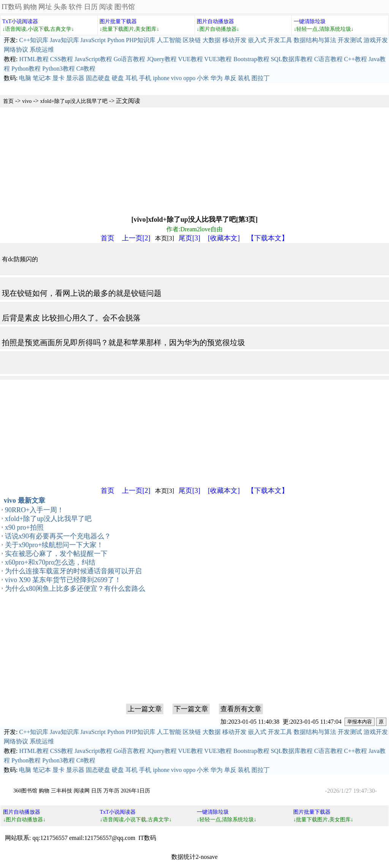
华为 (217, 78)
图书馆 (125, 7)
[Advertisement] (194, 161)
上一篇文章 (145, 709)
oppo (189, 78)
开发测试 (350, 40)
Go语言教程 (130, 59)
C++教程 (356, 59)
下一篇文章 (191, 709)
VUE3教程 (218, 59)
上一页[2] (136, 238)
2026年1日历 (135, 791)
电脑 (25, 78)
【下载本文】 (268, 238)
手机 (145, 78)
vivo (176, 78)
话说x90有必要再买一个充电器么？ (58, 536)
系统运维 (42, 50)
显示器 (75, 78)
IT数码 (12, 7)
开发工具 (280, 40)
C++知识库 (34, 40)
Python (116, 40)
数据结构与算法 (315, 40)
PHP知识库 (141, 40)
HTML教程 (34, 59)
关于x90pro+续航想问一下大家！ (54, 545)
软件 (76, 7)
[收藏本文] (224, 238)
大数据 (212, 40)
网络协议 (16, 50)
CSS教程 (62, 59)
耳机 (131, 78)
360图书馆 (25, 791)
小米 (203, 78)
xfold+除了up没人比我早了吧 (74, 101)
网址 (45, 7)
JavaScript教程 (93, 59)
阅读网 (82, 791)
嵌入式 (257, 40)
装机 (244, 78)
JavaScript (93, 40)
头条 (60, 7)
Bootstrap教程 (251, 59)
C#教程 (86, 69)
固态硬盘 (98, 78)
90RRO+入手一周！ (34, 510)
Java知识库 (64, 40)
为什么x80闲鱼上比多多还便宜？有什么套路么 (75, 589)
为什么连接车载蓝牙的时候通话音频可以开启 (73, 571)
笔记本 (42, 78)
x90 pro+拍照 (24, 527)
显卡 (59, 78)
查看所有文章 (241, 709)
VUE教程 (191, 59)
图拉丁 (261, 78)
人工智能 (169, 40)
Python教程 (26, 69)
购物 (30, 7)
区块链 (192, 40)
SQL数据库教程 (292, 59)
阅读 (106, 7)
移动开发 (234, 40)
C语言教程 (328, 59)
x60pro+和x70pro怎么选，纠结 (50, 562)
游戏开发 (376, 40)
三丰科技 (62, 791)
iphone (161, 78)
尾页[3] (189, 238)
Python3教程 (58, 69)
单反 (230, 78)
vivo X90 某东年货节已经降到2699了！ (63, 580)
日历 (91, 7)
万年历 (111, 791)
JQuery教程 (161, 59)
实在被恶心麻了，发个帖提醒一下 (56, 554)
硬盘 (118, 78)
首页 (8, 101)
